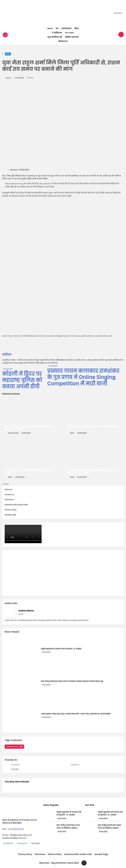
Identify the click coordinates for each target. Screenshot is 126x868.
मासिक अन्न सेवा (72, 37)
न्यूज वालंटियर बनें (55, 37)
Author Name (26, 611)
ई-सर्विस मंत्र (57, 33)
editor (9, 78)
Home (50, 28)
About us (8, 490)
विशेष (8, 54)
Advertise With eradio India (16, 505)
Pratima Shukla (13, 433)
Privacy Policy (11, 510)
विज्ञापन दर (63, 41)
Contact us (9, 495)
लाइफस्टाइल (66, 28)
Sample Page (10, 515)
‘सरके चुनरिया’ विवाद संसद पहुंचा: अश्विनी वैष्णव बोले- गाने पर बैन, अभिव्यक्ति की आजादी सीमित (76, 714)
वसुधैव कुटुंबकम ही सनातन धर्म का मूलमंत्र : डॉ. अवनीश (61, 649)
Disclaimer (9, 500)
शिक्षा (77, 28)
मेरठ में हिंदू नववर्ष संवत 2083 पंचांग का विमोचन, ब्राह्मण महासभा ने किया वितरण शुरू (72, 681)
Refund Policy (55, 854)
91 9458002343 (16, 829)
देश (57, 28)
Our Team (69, 33)
